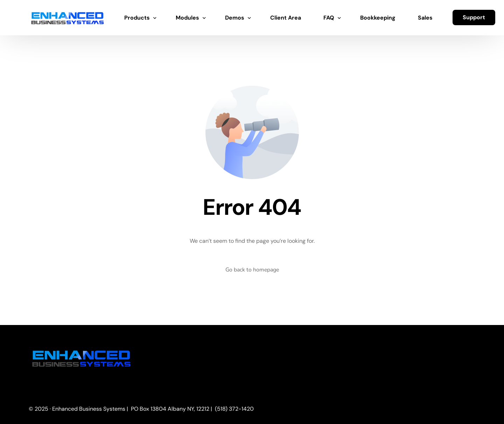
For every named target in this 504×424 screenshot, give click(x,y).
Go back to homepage (252, 270)
